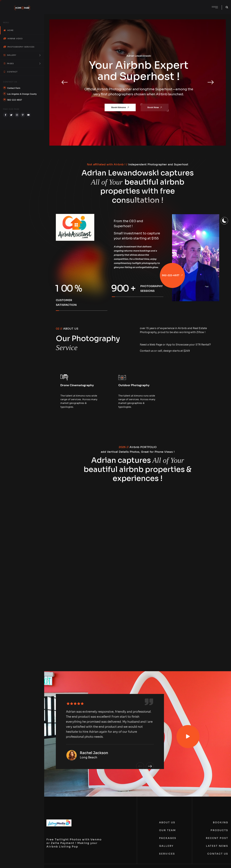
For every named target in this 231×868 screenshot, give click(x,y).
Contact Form (14, 88)
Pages (22, 63)
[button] (65, 82)
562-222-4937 (15, 100)
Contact (11, 72)
